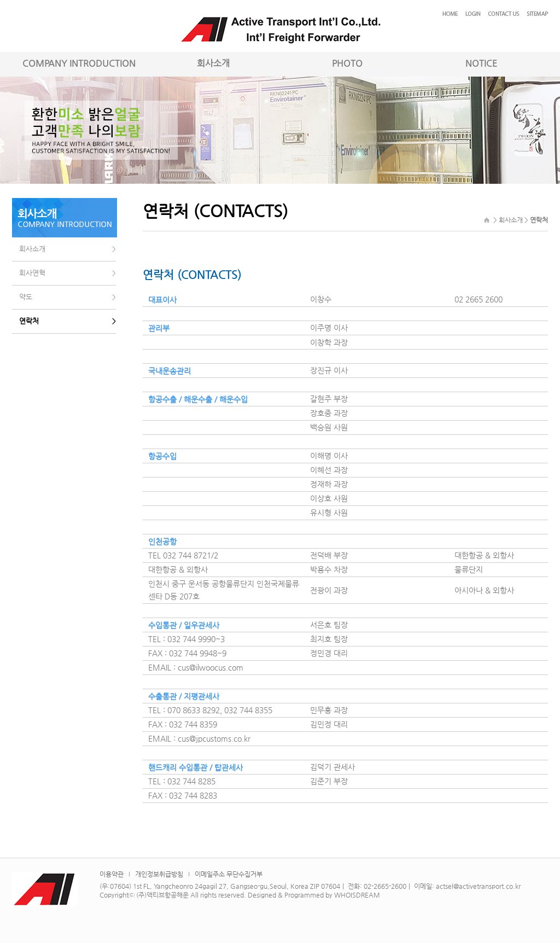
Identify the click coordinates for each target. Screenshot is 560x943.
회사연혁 (32, 273)
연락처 (29, 321)
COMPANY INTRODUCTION (79, 63)
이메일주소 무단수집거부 (229, 874)
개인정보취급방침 (159, 874)
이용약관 (112, 874)
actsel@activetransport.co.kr (478, 886)
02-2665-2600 (385, 886)
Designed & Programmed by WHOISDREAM (314, 895)
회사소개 (213, 63)
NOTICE (481, 63)
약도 (26, 297)
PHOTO (347, 63)
